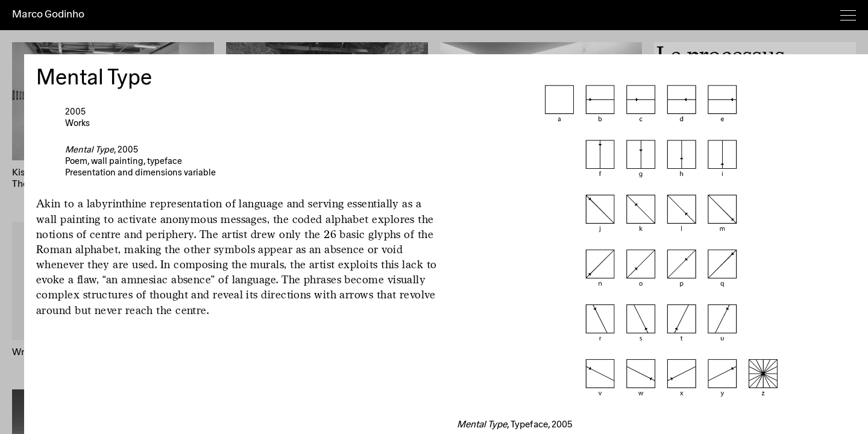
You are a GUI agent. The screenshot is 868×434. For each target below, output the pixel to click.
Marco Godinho (48, 14)
